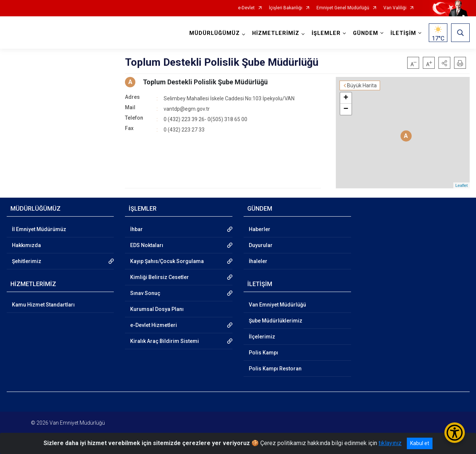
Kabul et (420, 443)
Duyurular (261, 245)
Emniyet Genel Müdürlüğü (343, 8)
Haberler (260, 229)
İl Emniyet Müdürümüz (39, 229)
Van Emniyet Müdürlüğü (277, 305)
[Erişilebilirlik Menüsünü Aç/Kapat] (455, 433)
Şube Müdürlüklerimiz (276, 321)
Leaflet (461, 185)
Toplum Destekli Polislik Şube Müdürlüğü (205, 82)
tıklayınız (390, 443)
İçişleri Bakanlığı (286, 8)
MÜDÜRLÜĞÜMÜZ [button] (215, 33)
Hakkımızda (26, 245)
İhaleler (258, 261)
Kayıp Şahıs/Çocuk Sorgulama (167, 261)
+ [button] (346, 98)
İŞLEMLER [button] (326, 33)
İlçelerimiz (262, 337)
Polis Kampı (263, 353)
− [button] (346, 109)
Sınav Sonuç (145, 293)
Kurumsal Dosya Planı (157, 309)
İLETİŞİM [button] (403, 33)
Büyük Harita (362, 85)
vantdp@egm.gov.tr (187, 109)
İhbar (136, 229)
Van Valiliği (395, 8)
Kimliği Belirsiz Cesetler (160, 277)
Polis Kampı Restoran (275, 369)
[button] (444, 63)
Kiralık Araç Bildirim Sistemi (165, 341)
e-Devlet (246, 8)
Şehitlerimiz (27, 261)
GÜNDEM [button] (366, 33)
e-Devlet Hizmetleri (154, 325)
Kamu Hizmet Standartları (43, 305)
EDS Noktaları (147, 245)
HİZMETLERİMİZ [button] (276, 33)
